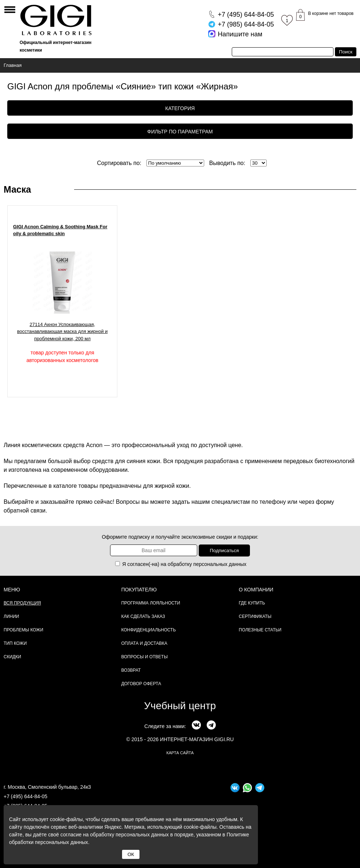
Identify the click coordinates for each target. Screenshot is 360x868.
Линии (11, 616)
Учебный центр (180, 706)
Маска (17, 189)
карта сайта (180, 753)
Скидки (12, 657)
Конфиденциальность (149, 630)
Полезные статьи (260, 630)
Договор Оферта (141, 684)
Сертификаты (255, 616)
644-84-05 (246, 15)
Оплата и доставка (144, 643)
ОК (131, 854)
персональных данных (220, 564)
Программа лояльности (151, 603)
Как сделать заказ (143, 616)
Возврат (131, 670)
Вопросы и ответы (145, 657)
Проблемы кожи (23, 630)
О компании (256, 590)
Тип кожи (15, 643)
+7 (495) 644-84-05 (25, 796)
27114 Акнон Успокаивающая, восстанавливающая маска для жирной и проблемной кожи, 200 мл (62, 331)
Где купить (252, 603)
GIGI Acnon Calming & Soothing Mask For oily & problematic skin (60, 230)
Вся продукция (22, 603)
